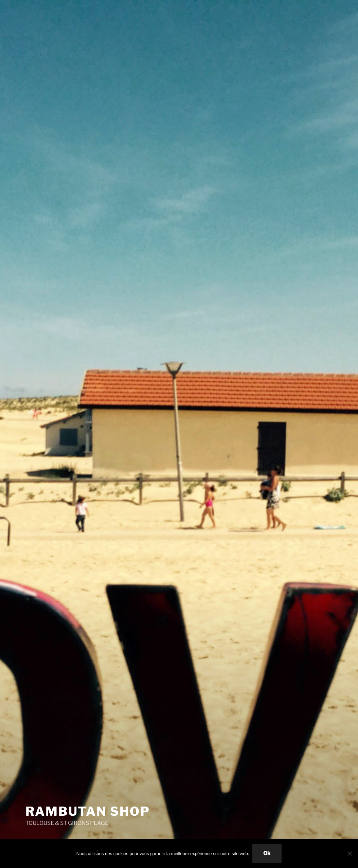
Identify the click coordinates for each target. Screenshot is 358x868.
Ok (267, 853)
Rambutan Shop (88, 811)
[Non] (350, 853)
